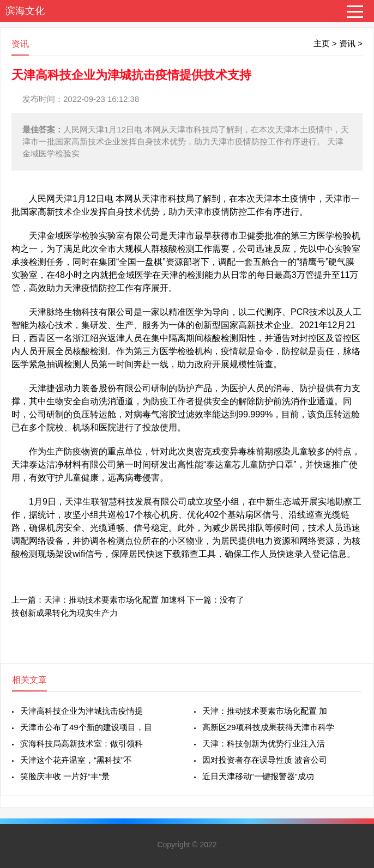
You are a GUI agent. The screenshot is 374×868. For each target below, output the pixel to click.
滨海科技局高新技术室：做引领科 (82, 743)
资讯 (347, 43)
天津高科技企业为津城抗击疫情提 (82, 711)
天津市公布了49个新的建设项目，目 (86, 727)
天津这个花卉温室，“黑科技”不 (76, 760)
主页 (322, 43)
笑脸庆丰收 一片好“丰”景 (65, 776)
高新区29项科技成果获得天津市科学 (268, 727)
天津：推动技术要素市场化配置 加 (265, 711)
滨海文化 (25, 11)
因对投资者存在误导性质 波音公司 (265, 760)
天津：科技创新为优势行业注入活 (264, 743)
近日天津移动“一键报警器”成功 (258, 776)
